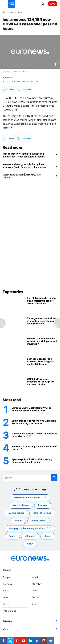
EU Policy (37, 584)
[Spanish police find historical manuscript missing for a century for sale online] (35, 461)
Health (6, 597)
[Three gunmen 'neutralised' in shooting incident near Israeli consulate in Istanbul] (42, 324)
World (19, 13)
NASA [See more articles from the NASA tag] (30, 544)
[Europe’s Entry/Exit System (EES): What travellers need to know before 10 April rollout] (35, 409)
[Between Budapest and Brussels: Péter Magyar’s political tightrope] (42, 365)
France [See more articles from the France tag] (18, 521)
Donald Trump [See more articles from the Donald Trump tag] (16, 513)
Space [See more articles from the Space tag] (48, 536)
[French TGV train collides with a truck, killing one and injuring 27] (42, 345)
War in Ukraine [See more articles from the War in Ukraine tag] (21, 505)
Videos (36, 604)
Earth (5, 591)
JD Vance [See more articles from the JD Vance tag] (30, 536)
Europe (6, 577)
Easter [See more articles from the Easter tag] (12, 536)
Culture (6, 604)
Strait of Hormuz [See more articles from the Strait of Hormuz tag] (42, 513)
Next (35, 591)
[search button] (54, 478)
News (11, 13)
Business (7, 584)
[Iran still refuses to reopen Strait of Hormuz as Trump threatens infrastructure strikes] (42, 304)
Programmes (9, 611)
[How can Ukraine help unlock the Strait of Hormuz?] (35, 448)
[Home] (4, 12)
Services (7, 621)
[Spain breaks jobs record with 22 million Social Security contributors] (35, 422)
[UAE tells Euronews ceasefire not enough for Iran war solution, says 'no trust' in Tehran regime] (42, 385)
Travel (35, 597)
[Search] (30, 478)
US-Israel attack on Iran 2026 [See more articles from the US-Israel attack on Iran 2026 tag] (30, 498)
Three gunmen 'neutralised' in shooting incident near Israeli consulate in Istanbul (24, 155)
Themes (7, 570)
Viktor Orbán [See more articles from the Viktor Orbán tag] (38, 521)
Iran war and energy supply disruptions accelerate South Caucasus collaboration (24, 166)
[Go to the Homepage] (12, 4)
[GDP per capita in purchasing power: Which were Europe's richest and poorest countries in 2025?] (35, 435)
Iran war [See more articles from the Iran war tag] (43, 505)
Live (53, 4)
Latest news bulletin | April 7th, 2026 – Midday (22, 176)
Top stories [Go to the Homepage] (13, 292)
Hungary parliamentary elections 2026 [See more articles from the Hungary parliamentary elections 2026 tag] (30, 528)
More (5, 629)
